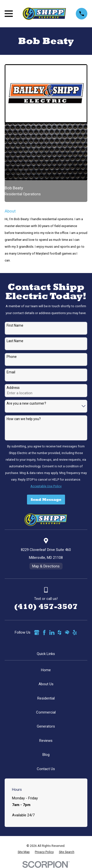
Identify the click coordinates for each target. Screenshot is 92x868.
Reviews (46, 741)
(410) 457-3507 (46, 606)
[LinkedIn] (52, 632)
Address (13, 388)
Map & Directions (46, 566)
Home (46, 670)
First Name (15, 325)
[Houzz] (59, 632)
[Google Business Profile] (37, 632)
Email (11, 372)
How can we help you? (24, 419)
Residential (46, 698)
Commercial (46, 712)
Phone (12, 357)
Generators (46, 726)
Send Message (46, 499)
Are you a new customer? (26, 403)
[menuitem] (24, 852)
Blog (46, 755)
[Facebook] (44, 632)
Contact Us (46, 769)
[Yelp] (75, 632)
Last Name (15, 341)
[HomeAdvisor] (67, 632)
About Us (46, 684)
